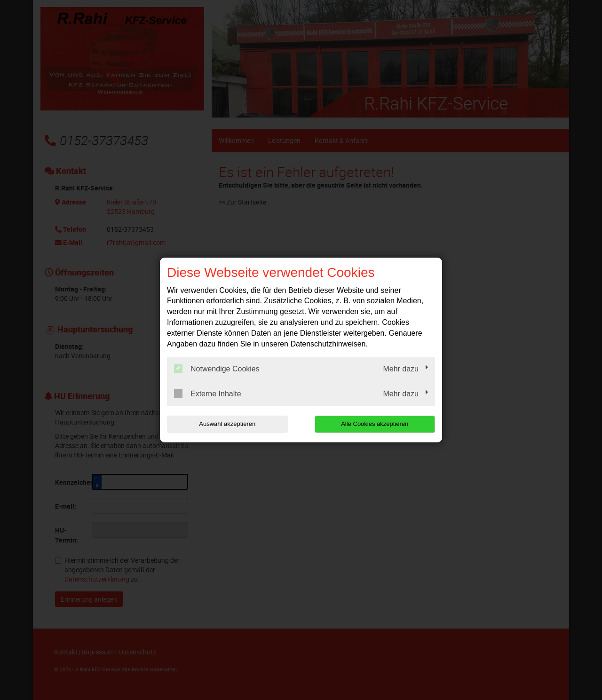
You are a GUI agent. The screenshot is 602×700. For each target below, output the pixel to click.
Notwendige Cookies (217, 369)
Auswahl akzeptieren (227, 424)
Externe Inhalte (208, 393)
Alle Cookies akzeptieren (375, 424)
